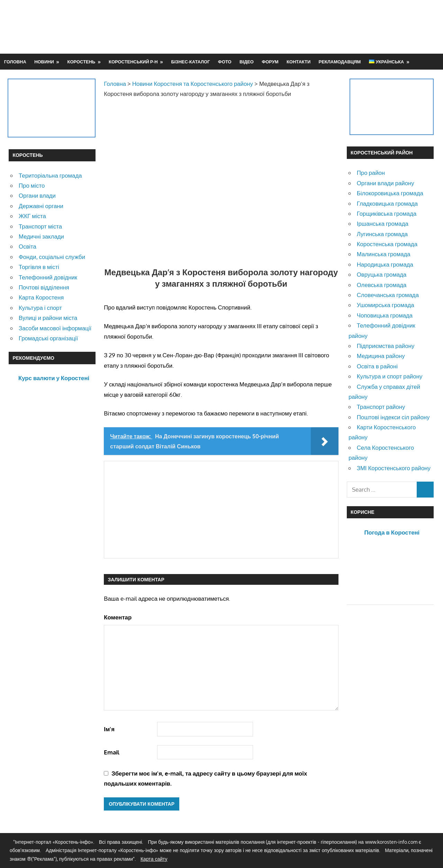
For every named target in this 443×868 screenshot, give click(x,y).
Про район (371, 173)
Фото (225, 62)
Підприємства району (386, 346)
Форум (270, 62)
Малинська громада (384, 254)
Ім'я (109, 729)
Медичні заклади (41, 236)
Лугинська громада (382, 234)
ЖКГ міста (32, 216)
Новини (44, 62)
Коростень (82, 62)
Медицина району (381, 356)
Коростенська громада (387, 244)
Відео (247, 62)
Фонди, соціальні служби (52, 257)
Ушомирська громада (386, 305)
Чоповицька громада (385, 315)
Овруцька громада (382, 274)
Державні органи (41, 206)
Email (112, 752)
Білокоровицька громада (390, 193)
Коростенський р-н (133, 62)
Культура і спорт (40, 308)
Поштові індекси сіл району (393, 417)
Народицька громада (385, 264)
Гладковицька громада (387, 203)
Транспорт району (381, 407)
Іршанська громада (383, 223)
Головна (15, 62)
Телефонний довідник (48, 277)
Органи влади (37, 195)
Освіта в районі (377, 366)
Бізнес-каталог (190, 62)
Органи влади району (386, 183)
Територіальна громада (50, 175)
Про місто (32, 185)
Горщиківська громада (387, 213)
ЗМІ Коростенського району (394, 468)
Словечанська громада (388, 295)
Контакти (299, 62)
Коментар (118, 617)
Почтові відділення (44, 287)
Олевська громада (382, 285)
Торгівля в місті (39, 267)
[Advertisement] (308, 27)
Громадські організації (48, 338)
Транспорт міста (40, 226)
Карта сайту (154, 859)
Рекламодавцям (340, 62)
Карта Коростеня (41, 297)
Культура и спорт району (390, 376)
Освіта (28, 246)
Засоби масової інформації (55, 328)
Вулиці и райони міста (48, 318)
